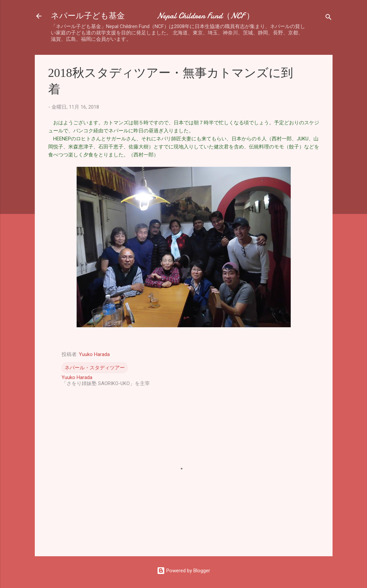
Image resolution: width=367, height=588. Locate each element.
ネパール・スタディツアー (95, 368)
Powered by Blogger (183, 571)
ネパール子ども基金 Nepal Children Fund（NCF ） (153, 16)
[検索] (329, 18)
